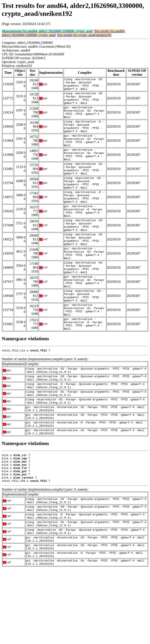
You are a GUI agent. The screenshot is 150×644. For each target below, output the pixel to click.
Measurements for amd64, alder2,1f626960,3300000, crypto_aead (47, 31)
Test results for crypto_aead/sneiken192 (84, 35)
